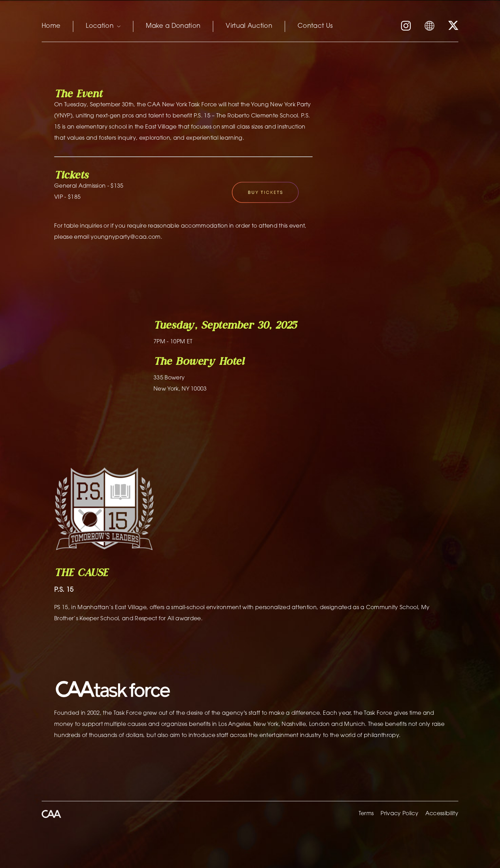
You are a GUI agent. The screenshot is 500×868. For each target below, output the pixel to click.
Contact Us (315, 26)
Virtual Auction (249, 26)
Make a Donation (173, 26)
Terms (366, 814)
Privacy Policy (399, 814)
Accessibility (442, 814)
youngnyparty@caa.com (126, 237)
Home (51, 26)
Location (103, 26)
